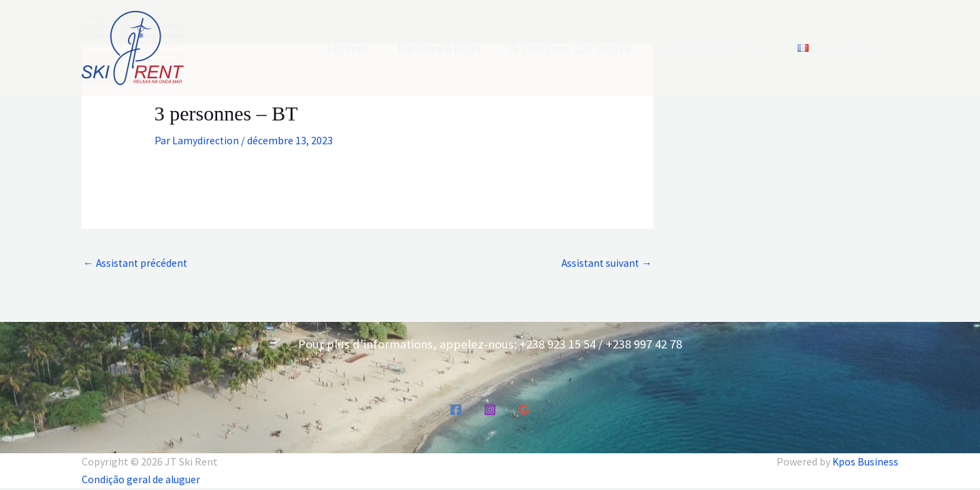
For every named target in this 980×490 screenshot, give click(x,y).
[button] (841, 48)
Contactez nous (715, 48)
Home (348, 48)
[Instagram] (490, 410)
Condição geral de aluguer (142, 479)
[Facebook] (456, 410)
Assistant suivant (605, 263)
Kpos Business (865, 462)
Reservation (439, 48)
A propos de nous (570, 48)
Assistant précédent (136, 263)
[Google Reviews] (524, 410)
